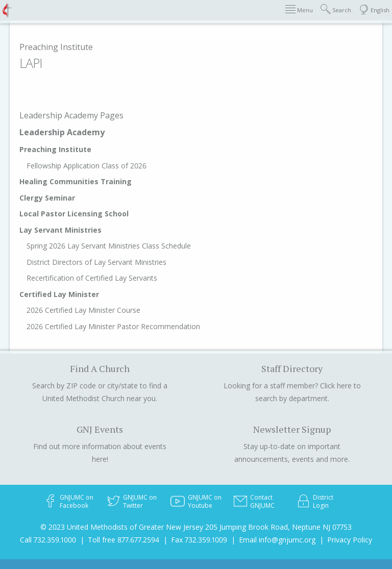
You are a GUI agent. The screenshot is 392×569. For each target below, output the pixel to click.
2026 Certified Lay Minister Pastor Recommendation (113, 326)
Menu (299, 9)
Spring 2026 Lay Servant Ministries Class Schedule (109, 246)
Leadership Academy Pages (71, 115)
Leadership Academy (62, 132)
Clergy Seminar (47, 198)
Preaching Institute (56, 47)
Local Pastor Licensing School (74, 214)
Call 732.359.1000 (48, 540)
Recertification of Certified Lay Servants (92, 278)
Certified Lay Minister (59, 294)
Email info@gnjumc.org (277, 540)
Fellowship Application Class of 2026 (87, 166)
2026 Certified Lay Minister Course (83, 310)
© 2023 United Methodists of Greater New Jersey (122, 527)
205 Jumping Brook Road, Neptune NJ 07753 (278, 527)
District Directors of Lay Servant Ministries (96, 262)
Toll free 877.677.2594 (124, 540)
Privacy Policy (350, 540)
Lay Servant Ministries (60, 230)
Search (336, 9)
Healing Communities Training (76, 181)
